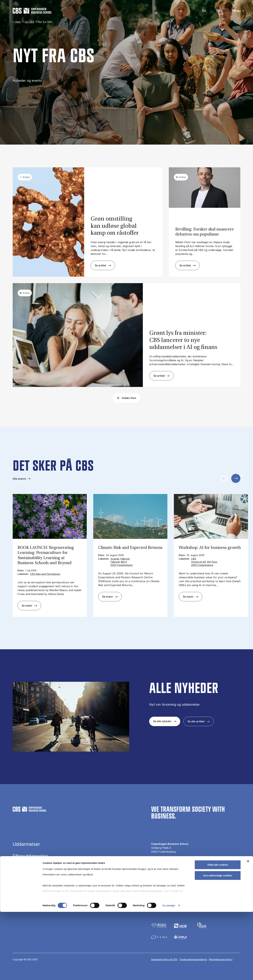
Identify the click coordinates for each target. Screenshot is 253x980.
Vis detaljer (169, 974)
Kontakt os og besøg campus (169, 866)
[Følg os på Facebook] (153, 900)
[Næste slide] (236, 478)
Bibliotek (22, 880)
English (202, 11)
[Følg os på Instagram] (163, 900)
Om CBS (29, 22)
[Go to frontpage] (32, 11)
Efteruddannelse (30, 856)
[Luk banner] (248, 929)
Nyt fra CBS (158, 877)
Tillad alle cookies (218, 933)
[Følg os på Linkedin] (172, 900)
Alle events (19, 479)
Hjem (18, 22)
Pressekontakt (160, 871)
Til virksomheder (161, 883)
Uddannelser (26, 844)
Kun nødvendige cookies (218, 944)
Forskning (23, 868)
